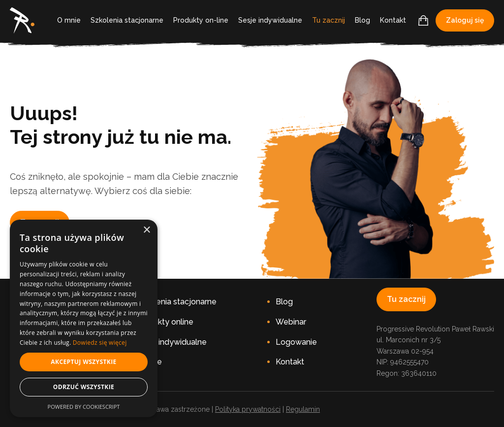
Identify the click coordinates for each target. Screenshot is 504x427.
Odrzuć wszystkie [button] (84, 387)
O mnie (69, 20)
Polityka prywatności (248, 409)
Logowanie (296, 342)
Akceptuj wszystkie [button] (83, 362)
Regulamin (303, 409)
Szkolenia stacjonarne (127, 20)
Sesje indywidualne (270, 20)
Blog (362, 20)
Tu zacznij (329, 20)
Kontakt (393, 20)
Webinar (291, 322)
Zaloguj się (465, 20)
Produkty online (165, 322)
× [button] (146, 230)
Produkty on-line (201, 20)
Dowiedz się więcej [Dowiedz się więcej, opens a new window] (100, 343)
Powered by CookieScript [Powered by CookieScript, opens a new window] (84, 407)
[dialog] (84, 318)
